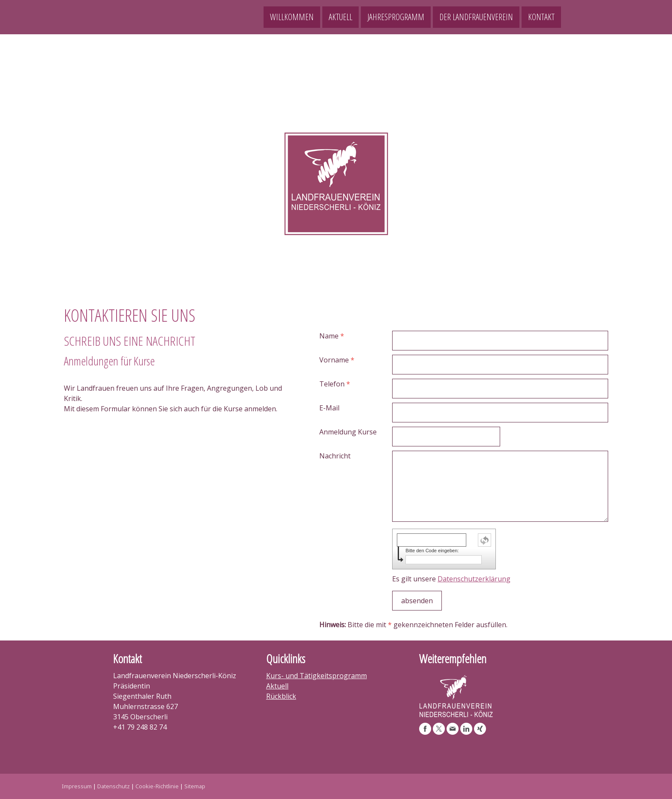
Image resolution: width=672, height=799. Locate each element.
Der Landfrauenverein (476, 17)
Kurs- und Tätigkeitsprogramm (316, 676)
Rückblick (281, 696)
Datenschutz (114, 786)
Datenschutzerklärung (474, 579)
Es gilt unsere (451, 579)
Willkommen (292, 17)
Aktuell (340, 17)
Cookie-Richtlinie (157, 786)
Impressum (77, 786)
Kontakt (541, 17)
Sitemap (195, 786)
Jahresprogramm (396, 17)
